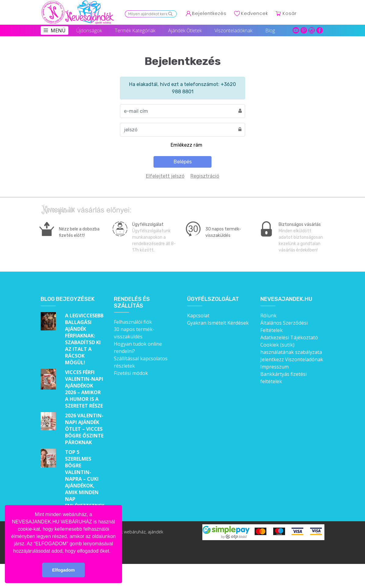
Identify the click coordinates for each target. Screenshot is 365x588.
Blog (270, 30)
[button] (113, 551)
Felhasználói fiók (133, 322)
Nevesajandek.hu (286, 299)
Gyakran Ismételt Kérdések (218, 323)
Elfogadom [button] (63, 570)
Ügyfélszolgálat (213, 299)
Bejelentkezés (209, 13)
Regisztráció (205, 176)
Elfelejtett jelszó (165, 176)
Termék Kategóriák (135, 30)
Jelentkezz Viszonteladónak (292, 359)
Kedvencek (255, 13)
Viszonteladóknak (233, 30)
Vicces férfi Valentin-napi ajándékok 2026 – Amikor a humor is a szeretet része (84, 389)
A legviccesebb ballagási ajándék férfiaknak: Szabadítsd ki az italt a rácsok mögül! (84, 339)
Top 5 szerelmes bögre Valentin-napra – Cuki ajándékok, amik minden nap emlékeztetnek (85, 479)
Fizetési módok (131, 373)
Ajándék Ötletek (185, 30)
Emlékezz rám (186, 145)
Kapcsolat (198, 315)
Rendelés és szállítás (132, 303)
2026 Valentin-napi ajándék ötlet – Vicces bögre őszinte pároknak (84, 429)
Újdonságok (89, 30)
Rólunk (268, 315)
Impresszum (275, 367)
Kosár (290, 13)
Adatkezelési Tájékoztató (289, 337)
